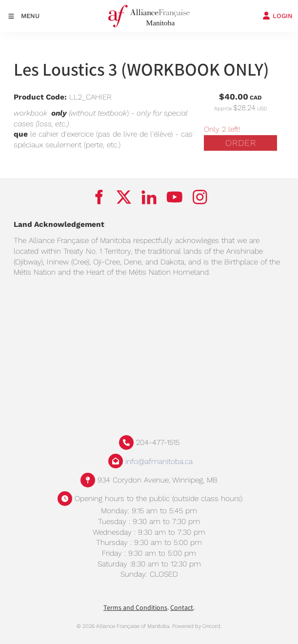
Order (241, 143)
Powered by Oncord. (197, 626)
